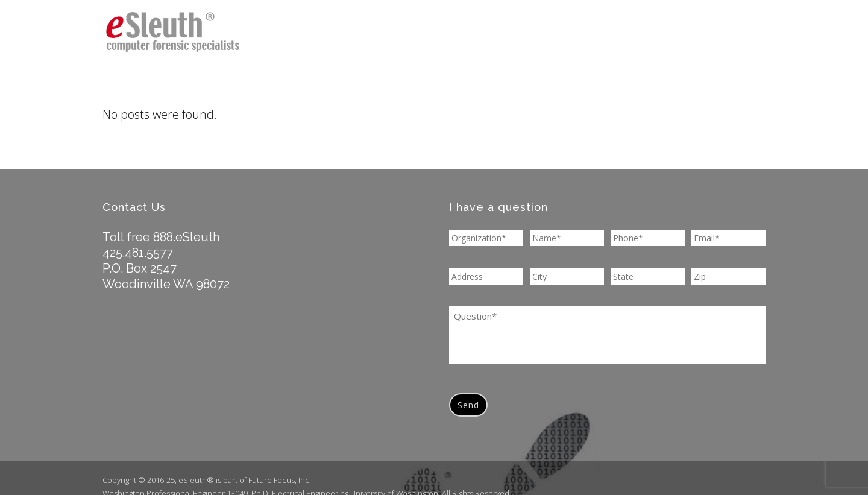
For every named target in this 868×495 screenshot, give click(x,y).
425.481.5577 (138, 253)
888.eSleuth (186, 237)
